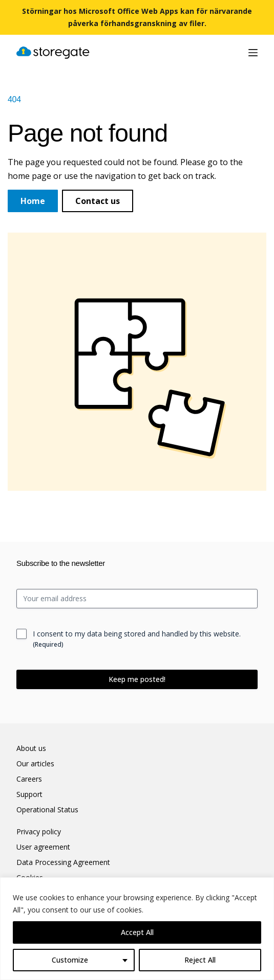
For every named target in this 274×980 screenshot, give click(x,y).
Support (29, 794)
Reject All (200, 960)
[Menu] (253, 53)
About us (31, 748)
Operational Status (47, 810)
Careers (29, 779)
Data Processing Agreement (63, 862)
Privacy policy (39, 832)
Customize (70, 960)
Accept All (137, 932)
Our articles (35, 764)
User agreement (43, 847)
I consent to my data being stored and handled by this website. (137, 639)
